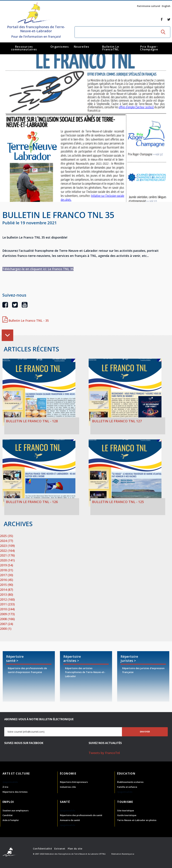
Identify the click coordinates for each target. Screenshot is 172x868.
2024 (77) (7, 541)
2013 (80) (7, 595)
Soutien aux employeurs (16, 810)
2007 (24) (7, 624)
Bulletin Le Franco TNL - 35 (26, 320)
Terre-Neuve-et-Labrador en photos (137, 820)
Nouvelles (82, 47)
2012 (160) (7, 599)
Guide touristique (127, 815)
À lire (5, 787)
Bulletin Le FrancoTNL (111, 48)
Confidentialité (42, 849)
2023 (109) (7, 546)
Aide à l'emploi (11, 820)
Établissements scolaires (130, 782)
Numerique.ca (128, 854)
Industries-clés (68, 787)
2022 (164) (7, 551)
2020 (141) (7, 560)
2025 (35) (7, 536)
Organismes (60, 47)
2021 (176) (7, 555)
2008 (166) (7, 619)
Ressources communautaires (24, 48)
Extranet (60, 849)
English (166, 6)
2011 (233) (7, 604)
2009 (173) (7, 614)
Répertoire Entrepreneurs (74, 782)
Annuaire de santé (70, 820)
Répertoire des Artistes (15, 792)
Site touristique (126, 810)
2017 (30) (7, 575)
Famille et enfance (127, 787)
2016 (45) (7, 580)
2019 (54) (7, 565)
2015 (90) (7, 585)
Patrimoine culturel (149, 6)
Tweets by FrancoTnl (104, 753)
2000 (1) (6, 629)
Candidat (8, 815)
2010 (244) (7, 609)
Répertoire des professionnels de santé (81, 815)
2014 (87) (7, 590)
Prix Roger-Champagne (149, 48)
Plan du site (75, 849)
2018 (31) (7, 570)
